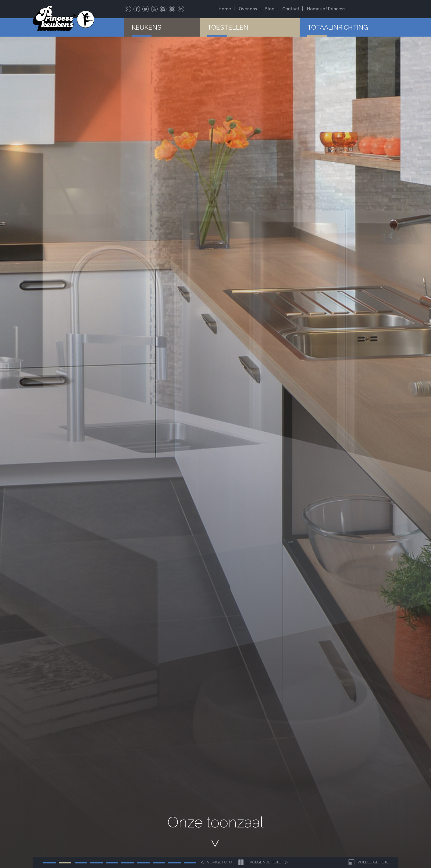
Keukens (146, 27)
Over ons (248, 9)
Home (225, 9)
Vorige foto (216, 862)
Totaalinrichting (338, 27)
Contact (291, 9)
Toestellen (228, 27)
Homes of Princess (326, 9)
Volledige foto (368, 862)
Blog (270, 9)
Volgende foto (269, 862)
